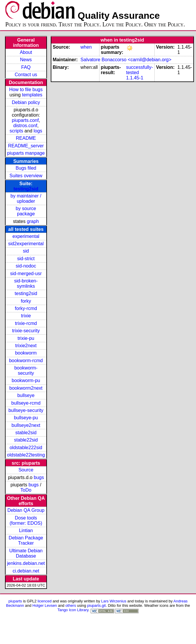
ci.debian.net (26, 571)
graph (33, 221)
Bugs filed (26, 168)
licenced (45, 601)
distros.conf (25, 126)
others (71, 605)
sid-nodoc (26, 266)
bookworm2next (26, 388)
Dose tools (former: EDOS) (26, 521)
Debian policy (26, 102)
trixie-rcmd (26, 323)
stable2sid (26, 433)
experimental (26, 236)
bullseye (26, 395)
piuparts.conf (25, 120)
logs (38, 131)
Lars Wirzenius (114, 601)
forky (26, 301)
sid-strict (26, 259)
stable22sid (26, 440)
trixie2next (26, 346)
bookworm (26, 353)
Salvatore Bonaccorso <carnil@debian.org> (126, 60)
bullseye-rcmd (26, 403)
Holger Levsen (45, 605)
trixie (26, 316)
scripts (16, 131)
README (26, 138)
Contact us (26, 75)
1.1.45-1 (135, 78)
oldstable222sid (26, 448)
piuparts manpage (26, 153)
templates (32, 95)
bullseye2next (26, 425)
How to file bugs (26, 90)
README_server (26, 146)
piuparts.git (96, 605)
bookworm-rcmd (26, 361)
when (86, 47)
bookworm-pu (26, 380)
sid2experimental (26, 244)
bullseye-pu (26, 418)
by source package (26, 211)
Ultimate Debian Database (26, 553)
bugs (39, 477)
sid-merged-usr (26, 274)
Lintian (26, 530)
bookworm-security (26, 370)
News (26, 60)
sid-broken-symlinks (26, 283)
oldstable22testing (26, 455)
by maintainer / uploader (26, 199)
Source (26, 470)
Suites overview (26, 176)
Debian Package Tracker (26, 540)
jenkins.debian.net (26, 563)
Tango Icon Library (73, 610)
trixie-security (26, 331)
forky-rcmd (26, 308)
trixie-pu (26, 338)
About (26, 52)
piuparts (15, 601)
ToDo (26, 490)
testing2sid (26, 189)
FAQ (26, 67)
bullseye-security (26, 410)
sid (26, 251)
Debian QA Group (26, 510)
